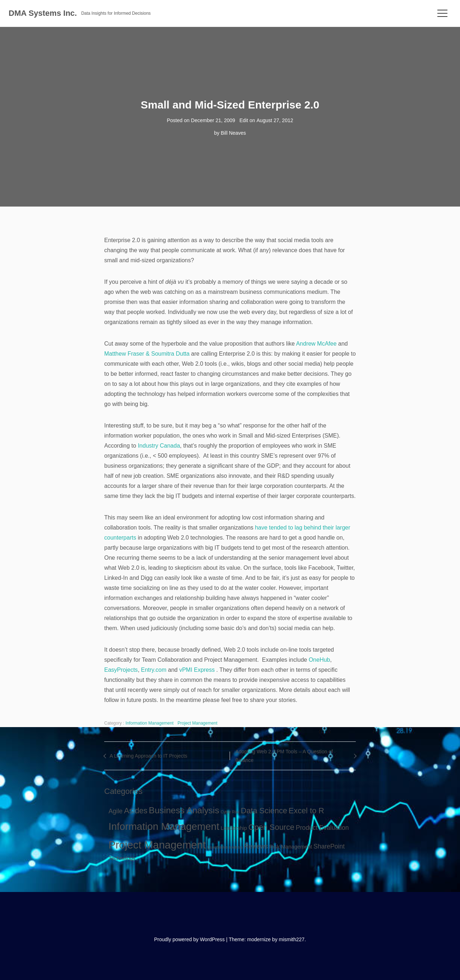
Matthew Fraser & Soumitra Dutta (147, 354)
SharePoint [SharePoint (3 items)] (329, 846)
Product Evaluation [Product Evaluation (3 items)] (322, 828)
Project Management (197, 723)
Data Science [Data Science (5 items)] (264, 811)
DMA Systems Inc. (43, 13)
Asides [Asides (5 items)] (136, 811)
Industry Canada (159, 446)
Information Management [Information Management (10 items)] (164, 826)
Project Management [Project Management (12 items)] (157, 845)
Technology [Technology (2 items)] (122, 858)
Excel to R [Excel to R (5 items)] (306, 811)
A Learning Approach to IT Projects (148, 756)
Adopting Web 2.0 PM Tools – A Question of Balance (284, 756)
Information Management (149, 723)
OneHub (319, 660)
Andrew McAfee (316, 344)
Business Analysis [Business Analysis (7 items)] (184, 810)
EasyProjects (121, 670)
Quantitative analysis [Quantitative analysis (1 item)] (225, 847)
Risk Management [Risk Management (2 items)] (291, 847)
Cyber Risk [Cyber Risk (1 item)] (230, 812)
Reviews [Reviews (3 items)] (256, 846)
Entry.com (154, 670)
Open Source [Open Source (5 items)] (271, 827)
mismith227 (292, 939)
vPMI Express (197, 670)
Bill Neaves (233, 133)
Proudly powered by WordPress (190, 939)
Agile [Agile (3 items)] (116, 811)
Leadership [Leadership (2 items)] (234, 828)
